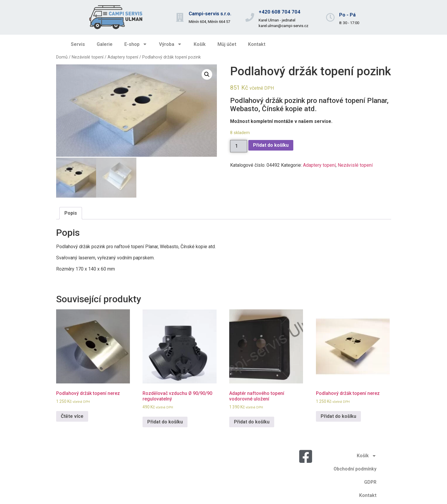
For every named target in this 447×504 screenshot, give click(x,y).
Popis (71, 212)
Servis (78, 44)
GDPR (370, 481)
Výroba (170, 44)
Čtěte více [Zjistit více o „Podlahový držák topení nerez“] (72, 415)
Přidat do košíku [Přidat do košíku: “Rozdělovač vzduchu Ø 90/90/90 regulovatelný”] (165, 421)
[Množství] (239, 146)
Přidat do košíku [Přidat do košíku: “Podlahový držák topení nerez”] (338, 415)
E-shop (136, 44)
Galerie (105, 44)
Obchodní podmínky (355, 468)
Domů (62, 57)
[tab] (71, 212)
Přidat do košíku (271, 145)
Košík (200, 44)
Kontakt (257, 44)
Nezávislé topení (88, 57)
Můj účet (227, 44)
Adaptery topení (123, 57)
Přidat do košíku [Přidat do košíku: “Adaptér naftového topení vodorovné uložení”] (252, 421)
